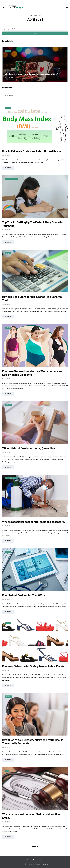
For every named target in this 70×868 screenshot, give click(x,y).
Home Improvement (11, 179)
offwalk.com (44, 864)
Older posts (35, 847)
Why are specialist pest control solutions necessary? (34, 522)
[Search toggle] (66, 7)
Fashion (8, 328)
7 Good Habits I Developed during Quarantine (29, 448)
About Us (40, 860)
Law (7, 771)
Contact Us (31, 860)
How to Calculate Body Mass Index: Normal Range (31, 151)
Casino (8, 51)
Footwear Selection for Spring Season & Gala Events (33, 666)
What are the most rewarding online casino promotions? (32, 74)
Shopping (9, 405)
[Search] (35, 29)
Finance (8, 253)
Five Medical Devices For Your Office (24, 595)
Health (8, 108)
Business (8, 696)
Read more (8, 168)
